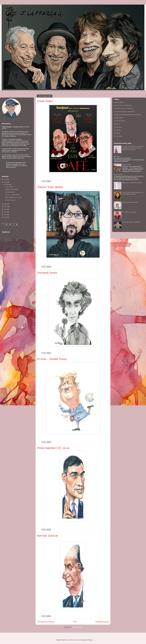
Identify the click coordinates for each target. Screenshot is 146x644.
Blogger (90, 640)
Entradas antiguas (102, 622)
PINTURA (117, 133)
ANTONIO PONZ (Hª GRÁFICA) (124, 109)
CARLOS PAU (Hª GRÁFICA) (123, 105)
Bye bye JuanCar (48, 536)
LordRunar (71, 640)
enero (7, 184)
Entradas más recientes (46, 622)
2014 (6, 215)
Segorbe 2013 (127, 164)
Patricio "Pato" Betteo (50, 187)
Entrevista (117, 156)
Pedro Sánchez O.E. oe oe (53, 448)
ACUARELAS (118, 127)
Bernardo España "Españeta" (131, 222)
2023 (6, 179)
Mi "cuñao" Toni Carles (129, 212)
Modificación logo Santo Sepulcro (132, 183)
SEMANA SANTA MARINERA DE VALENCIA (127, 115)
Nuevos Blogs (118, 174)
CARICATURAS (119, 102)
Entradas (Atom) (77, 627)
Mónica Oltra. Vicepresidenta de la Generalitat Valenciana (133, 193)
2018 (6, 204)
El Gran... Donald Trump (52, 359)
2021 (6, 182)
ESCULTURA (118, 136)
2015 (6, 212)
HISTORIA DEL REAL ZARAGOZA (124, 112)
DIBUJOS (117, 124)
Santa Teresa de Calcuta (130, 202)
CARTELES (117, 130)
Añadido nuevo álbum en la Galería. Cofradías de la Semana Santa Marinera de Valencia (133, 148)
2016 (6, 209)
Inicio (75, 622)
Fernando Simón (47, 273)
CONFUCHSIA (118, 118)
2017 (6, 207)
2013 (6, 217)
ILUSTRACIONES (119, 121)
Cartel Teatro (45, 101)
